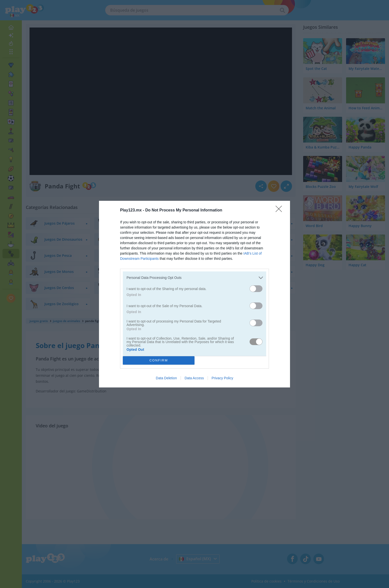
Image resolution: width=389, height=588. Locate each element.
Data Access (194, 378)
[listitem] (194, 278)
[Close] (280, 210)
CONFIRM (159, 360)
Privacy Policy (222, 378)
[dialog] (194, 294)
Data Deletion (166, 378)
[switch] (256, 289)
